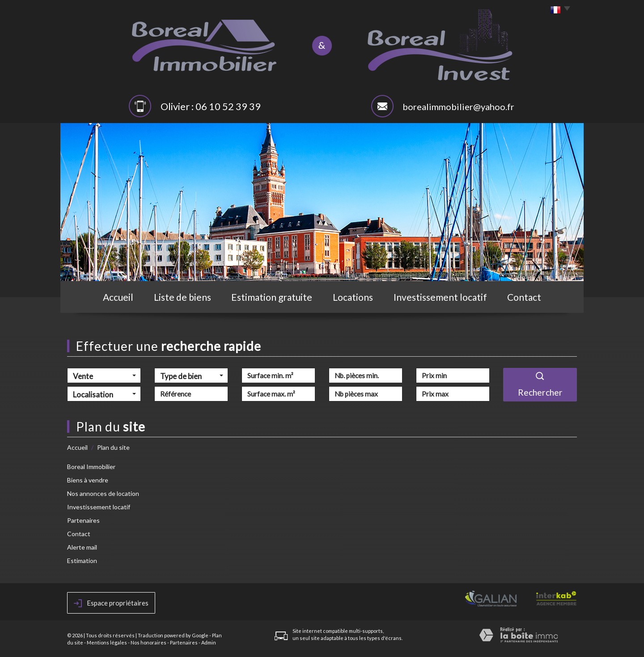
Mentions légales (107, 642)
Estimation (82, 561)
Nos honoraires (148, 642)
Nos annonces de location (103, 493)
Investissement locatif (440, 297)
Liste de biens (182, 297)
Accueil (118, 297)
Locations (353, 297)
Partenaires (83, 520)
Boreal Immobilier (91, 467)
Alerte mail (82, 547)
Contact (524, 297)
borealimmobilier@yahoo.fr (458, 107)
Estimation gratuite (272, 297)
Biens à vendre (88, 480)
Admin (209, 642)
